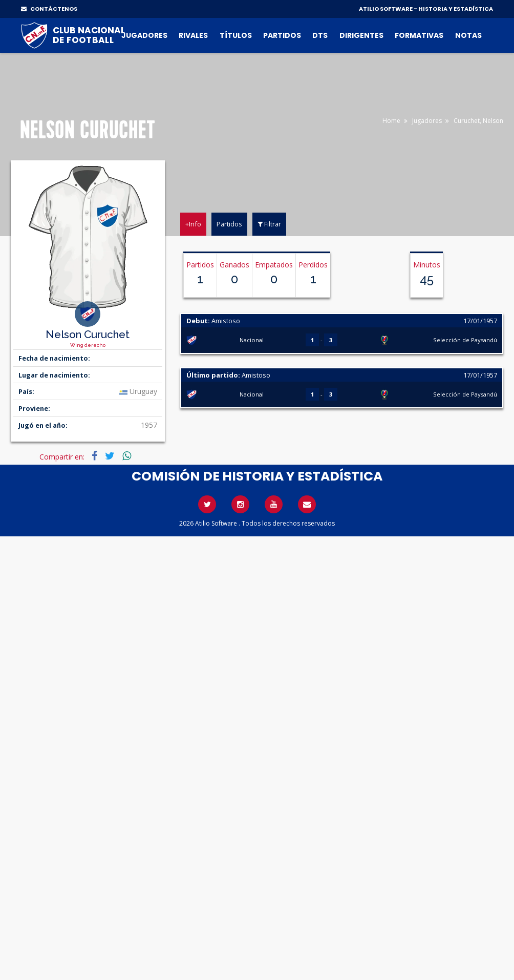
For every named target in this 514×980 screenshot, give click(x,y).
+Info (193, 224)
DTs (320, 35)
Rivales (193, 35)
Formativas (419, 35)
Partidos (282, 35)
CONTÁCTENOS (49, 9)
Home (391, 121)
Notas (468, 35)
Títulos (236, 35)
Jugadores (144, 35)
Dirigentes (361, 35)
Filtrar (269, 224)
